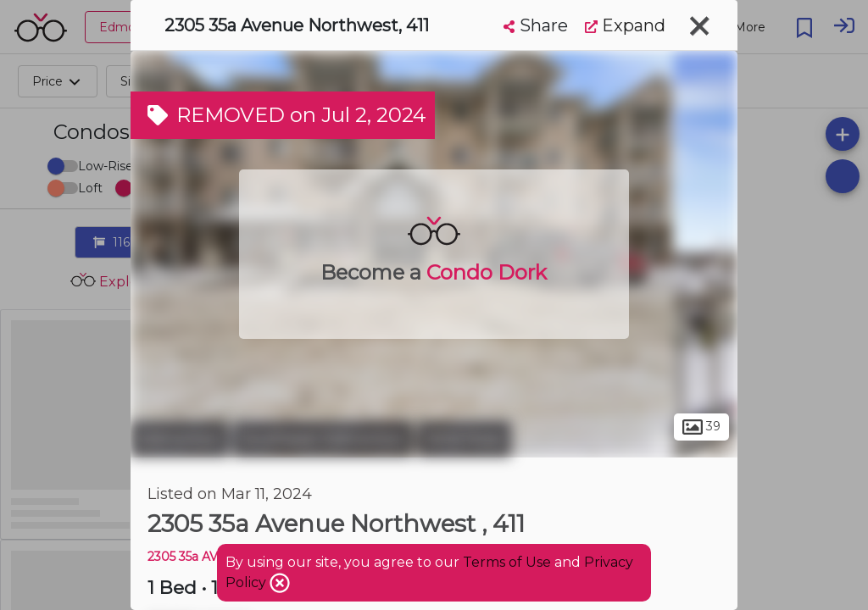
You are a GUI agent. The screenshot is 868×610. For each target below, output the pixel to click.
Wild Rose (464, 439)
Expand (625, 25)
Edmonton (180, 439)
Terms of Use (507, 562)
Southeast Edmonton (323, 439)
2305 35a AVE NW (200, 557)
